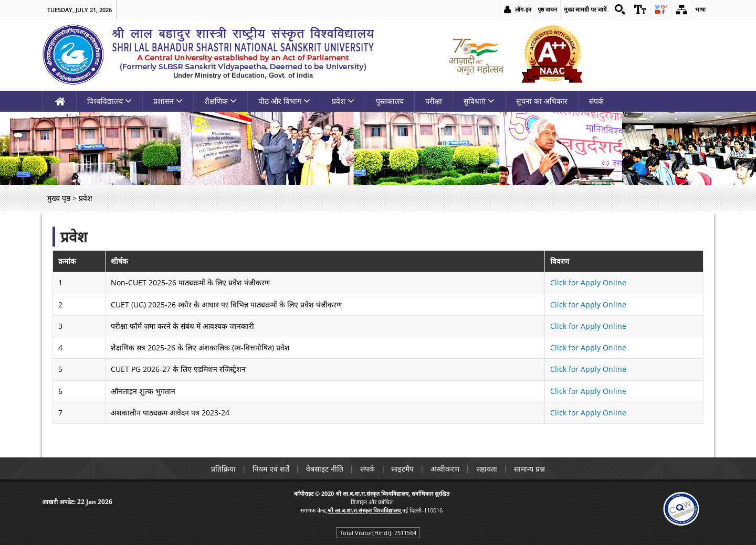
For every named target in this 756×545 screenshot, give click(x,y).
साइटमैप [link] (403, 469)
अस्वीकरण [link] (445, 469)
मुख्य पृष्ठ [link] (59, 198)
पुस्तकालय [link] (390, 101)
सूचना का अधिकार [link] (542, 101)
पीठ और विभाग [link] (284, 101)
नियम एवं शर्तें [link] (271, 469)
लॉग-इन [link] (523, 9)
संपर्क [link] (596, 101)
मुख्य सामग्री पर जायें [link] (585, 9)
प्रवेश (74, 237)
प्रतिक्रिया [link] (223, 469)
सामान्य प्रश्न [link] (530, 469)
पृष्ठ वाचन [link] (547, 9)
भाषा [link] (700, 9)
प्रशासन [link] (168, 101)
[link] (620, 9)
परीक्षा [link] (434, 101)
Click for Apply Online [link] (588, 282)
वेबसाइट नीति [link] (325, 469)
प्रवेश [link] (343, 101)
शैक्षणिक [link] (220, 101)
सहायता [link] (487, 469)
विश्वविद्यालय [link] (109, 101)
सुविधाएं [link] (479, 101)
